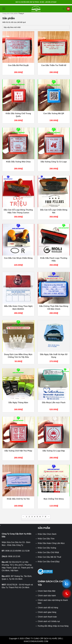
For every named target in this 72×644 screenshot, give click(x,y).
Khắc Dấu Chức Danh (47, 534)
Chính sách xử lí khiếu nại (49, 621)
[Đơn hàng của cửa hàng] (36, 27)
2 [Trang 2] (29, 517)
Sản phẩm (14, 13)
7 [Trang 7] (43, 517)
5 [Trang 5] (37, 517)
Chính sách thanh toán (47, 617)
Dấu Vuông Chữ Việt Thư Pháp (18, 451)
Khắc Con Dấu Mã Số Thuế (49, 557)
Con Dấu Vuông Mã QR (54, 113)
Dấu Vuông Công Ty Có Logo (54, 162)
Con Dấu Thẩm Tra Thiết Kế (54, 65)
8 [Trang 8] (45, 517)
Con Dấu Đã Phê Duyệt (18, 65)
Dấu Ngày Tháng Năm (18, 403)
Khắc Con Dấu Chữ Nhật (48, 552)
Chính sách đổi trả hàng (48, 608)
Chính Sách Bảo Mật (47, 591)
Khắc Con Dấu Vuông (47, 548)
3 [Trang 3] (32, 517)
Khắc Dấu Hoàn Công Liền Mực (51, 543)
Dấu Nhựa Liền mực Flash (54, 403)
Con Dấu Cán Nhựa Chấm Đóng (18, 258)
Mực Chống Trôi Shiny (54, 499)
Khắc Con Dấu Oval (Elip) (49, 562)
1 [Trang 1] (27, 517)
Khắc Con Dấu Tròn (46, 539)
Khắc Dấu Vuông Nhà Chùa (18, 162)
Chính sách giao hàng (47, 612)
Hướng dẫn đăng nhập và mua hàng (53, 626)
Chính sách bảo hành (47, 596)
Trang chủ (6, 13)
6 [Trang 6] (40, 517)
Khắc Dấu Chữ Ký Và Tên (18, 499)
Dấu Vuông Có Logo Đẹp (54, 451)
